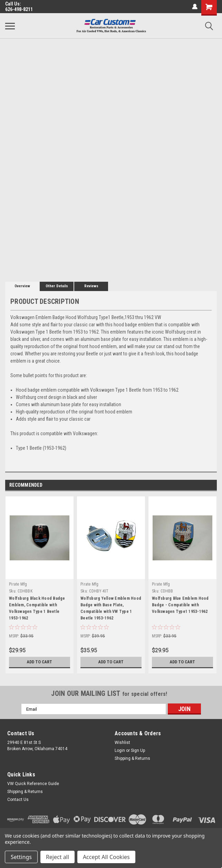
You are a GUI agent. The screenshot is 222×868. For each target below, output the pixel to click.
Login (120, 750)
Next (211, 486)
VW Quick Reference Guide (33, 784)
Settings (21, 857)
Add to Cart (40, 662)
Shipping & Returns (132, 758)
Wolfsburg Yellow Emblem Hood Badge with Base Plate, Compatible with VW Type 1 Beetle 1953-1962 (111, 608)
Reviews (91, 286)
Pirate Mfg (18, 584)
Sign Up (138, 750)
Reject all (57, 857)
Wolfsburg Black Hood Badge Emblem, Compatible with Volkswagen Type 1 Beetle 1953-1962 (37, 608)
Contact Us (18, 800)
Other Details (57, 286)
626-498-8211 (19, 9)
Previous (202, 486)
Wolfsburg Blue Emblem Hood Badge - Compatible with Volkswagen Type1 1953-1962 (180, 605)
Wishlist (122, 743)
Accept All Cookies (106, 857)
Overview (22, 286)
